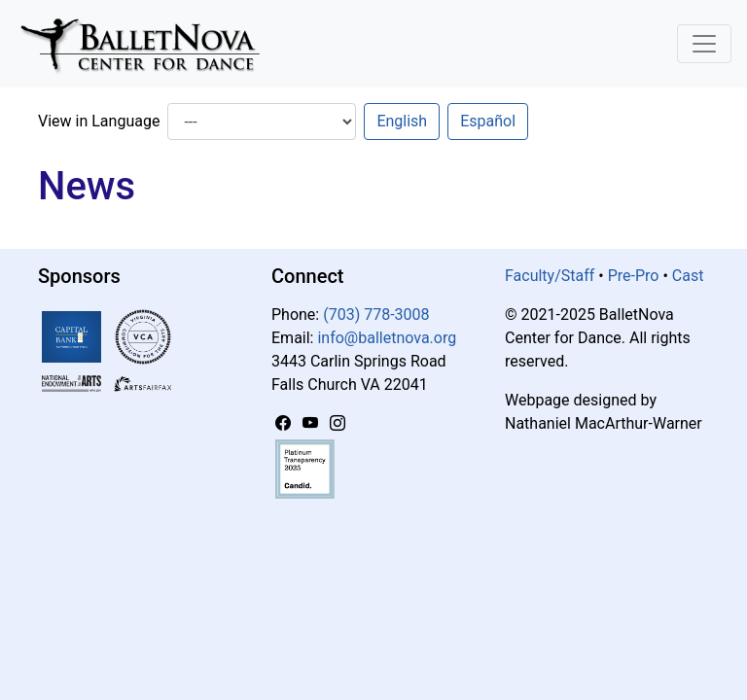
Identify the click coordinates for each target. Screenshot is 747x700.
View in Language (99, 121)
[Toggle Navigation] (704, 44)
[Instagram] (338, 423)
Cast (688, 276)
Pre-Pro (634, 276)
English (402, 121)
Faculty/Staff (550, 276)
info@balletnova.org (387, 338)
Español (488, 121)
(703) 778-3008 (376, 315)
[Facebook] (285, 423)
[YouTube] (312, 423)
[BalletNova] (148, 44)
